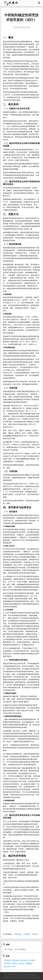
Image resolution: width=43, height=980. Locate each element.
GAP (14, 967)
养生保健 (31, 960)
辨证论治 (7, 967)
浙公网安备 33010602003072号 (29, 974)
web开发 (21, 963)
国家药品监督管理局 (22, 27)
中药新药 (27, 934)
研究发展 (15, 960)
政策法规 (18, 934)
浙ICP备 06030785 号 (11, 974)
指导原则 (36, 934)
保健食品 (29, 963)
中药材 (14, 963)
